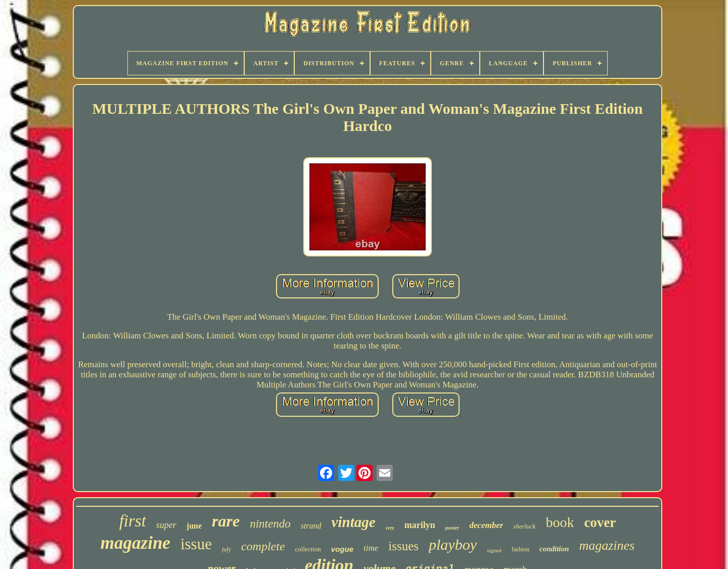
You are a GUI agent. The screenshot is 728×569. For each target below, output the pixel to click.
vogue (342, 549)
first (133, 521)
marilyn (420, 525)
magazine (135, 543)
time (371, 548)
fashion (520, 549)
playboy (453, 544)
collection (308, 549)
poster (452, 528)
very (390, 528)
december (486, 525)
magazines (607, 545)
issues (403, 546)
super (166, 525)
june (194, 526)
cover (600, 522)
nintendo (270, 524)
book (560, 522)
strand (311, 526)
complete (263, 546)
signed (494, 550)
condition (554, 549)
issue (196, 544)
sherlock (524, 526)
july (226, 549)
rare (226, 521)
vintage (354, 522)
